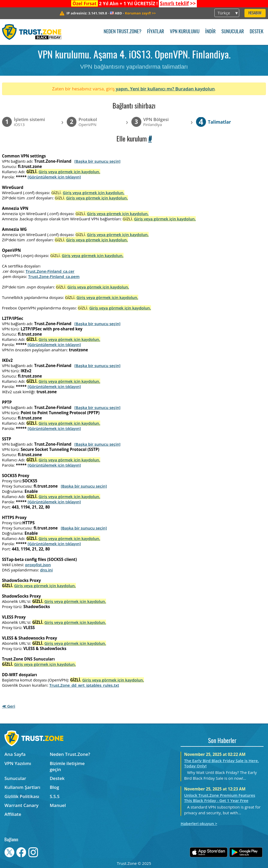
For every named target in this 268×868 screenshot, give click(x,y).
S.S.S (55, 796)
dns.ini (46, 570)
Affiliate (13, 814)
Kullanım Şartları (22, 787)
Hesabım (255, 13)
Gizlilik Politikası (22, 796)
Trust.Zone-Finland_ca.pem (54, 276)
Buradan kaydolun (195, 89)
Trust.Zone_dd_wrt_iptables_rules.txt (84, 685)
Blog (54, 787)
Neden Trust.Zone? (122, 32)
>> (178, 3)
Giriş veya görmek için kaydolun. (69, 172)
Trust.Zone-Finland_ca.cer (50, 271)
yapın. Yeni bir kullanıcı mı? (145, 89)
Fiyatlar (156, 32)
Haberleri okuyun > (199, 823)
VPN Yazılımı (18, 763)
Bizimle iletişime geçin (67, 766)
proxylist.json (38, 565)
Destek (256, 32)
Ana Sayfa (15, 754)
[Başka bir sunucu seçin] (97, 161)
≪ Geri (9, 706)
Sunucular (233, 32)
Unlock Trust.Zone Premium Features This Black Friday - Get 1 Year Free (220, 798)
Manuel (58, 805)
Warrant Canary (21, 805)
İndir (210, 32)
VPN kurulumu (185, 32)
